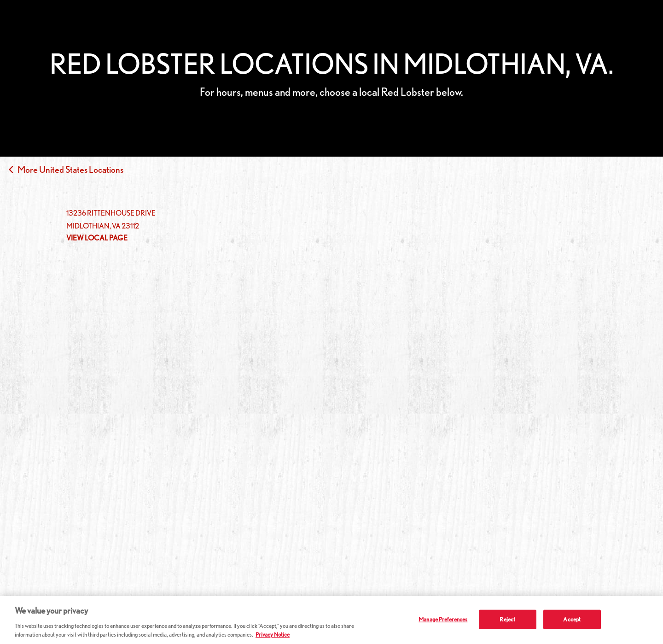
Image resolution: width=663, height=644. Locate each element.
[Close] (648, 619)
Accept (572, 619)
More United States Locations (70, 170)
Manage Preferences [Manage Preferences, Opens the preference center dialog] (443, 619)
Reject (507, 619)
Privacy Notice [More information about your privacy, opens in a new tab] (273, 635)
